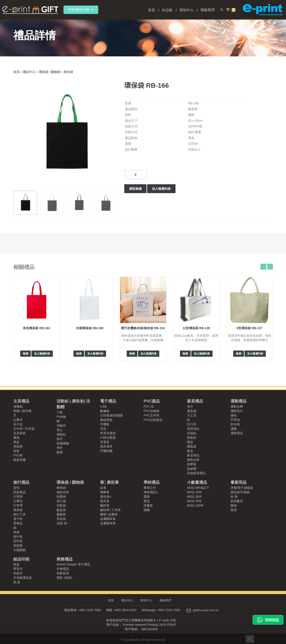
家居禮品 (195, 401)
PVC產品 (152, 401)
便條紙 (18, 406)
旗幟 (147, 510)
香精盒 (18, 523)
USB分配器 (108, 438)
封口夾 (192, 424)
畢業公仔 (150, 488)
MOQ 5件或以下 (198, 488)
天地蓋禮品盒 (23, 578)
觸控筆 (105, 505)
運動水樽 (237, 406)
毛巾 (190, 406)
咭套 (16, 451)
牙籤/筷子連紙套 (242, 488)
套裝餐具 (237, 501)
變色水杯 (193, 460)
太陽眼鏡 (20, 550)
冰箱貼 (192, 433)
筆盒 (16, 442)
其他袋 (61, 519)
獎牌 (147, 497)
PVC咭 (18, 455)
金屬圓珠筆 (108, 519)
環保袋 (18, 510)
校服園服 (63, 443)
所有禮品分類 (81, 10)
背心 (60, 430)
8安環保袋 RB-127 (250, 328)
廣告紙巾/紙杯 (240, 492)
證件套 (18, 541)
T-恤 (59, 412)
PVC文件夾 (151, 415)
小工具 (192, 415)
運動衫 (61, 434)
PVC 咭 (149, 406)
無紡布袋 (63, 492)
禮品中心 (30, 72)
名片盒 (18, 424)
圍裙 (234, 505)
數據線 (105, 411)
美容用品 (193, 429)
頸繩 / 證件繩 (22, 411)
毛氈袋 (61, 505)
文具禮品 (21, 401)
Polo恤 (61, 417)
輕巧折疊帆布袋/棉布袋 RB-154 (143, 328)
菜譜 (234, 510)
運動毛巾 (237, 411)
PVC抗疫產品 (153, 420)
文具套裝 (20, 433)
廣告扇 (192, 411)
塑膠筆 (105, 492)
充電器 (105, 442)
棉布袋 (68, 72)
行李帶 (18, 505)
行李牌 (18, 497)
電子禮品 (108, 401)
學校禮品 (152, 482)
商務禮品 (65, 559)
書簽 (16, 438)
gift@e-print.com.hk (206, 610)
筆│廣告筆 (109, 482)
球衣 (60, 448)
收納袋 (18, 545)
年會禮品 (63, 569)
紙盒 (16, 564)
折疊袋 (61, 497)
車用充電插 (108, 433)
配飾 (60, 452)
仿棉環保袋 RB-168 (90, 328)
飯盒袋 (61, 510)
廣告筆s (106, 497)
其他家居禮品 (196, 473)
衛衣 (60, 439)
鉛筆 (103, 488)
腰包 (234, 415)
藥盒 (190, 442)
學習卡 (18, 569)
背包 (16, 488)
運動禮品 (239, 401)
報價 (26, 354)
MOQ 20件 (194, 492)
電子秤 (18, 519)
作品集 (167, 10)
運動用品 (237, 433)
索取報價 (135, 189)
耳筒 (103, 429)
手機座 (105, 424)
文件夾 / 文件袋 (24, 429)
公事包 (18, 501)
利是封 (18, 573)
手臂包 (235, 420)
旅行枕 (18, 537)
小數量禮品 (197, 482)
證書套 (148, 505)
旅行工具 (20, 514)
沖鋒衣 (61, 426)
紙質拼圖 (20, 460)
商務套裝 (63, 573)
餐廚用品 (239, 482)
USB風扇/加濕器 (111, 415)
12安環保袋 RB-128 (196, 328)
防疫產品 (20, 492)
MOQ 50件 (194, 501)
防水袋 (235, 424)
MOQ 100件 (195, 505)
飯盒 (190, 451)
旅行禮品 (21, 482)
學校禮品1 (151, 492)
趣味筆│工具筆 (110, 510)
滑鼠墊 (18, 446)
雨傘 (16, 532)
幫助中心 (187, 10)
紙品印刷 (21, 559)
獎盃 (147, 501)
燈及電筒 (106, 446)
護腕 (234, 429)
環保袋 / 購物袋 (50, 72)
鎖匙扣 (192, 438)
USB (103, 406)
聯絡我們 (208, 10)
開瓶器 (192, 446)
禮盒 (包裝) (64, 578)
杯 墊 (234, 497)
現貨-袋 (62, 523)
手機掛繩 (106, 451)
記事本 (18, 420)
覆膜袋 (61, 514)
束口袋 (61, 501)
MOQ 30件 (194, 497)
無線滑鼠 (106, 420)
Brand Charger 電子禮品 (73, 564)
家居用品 (193, 455)
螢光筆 (105, 501)
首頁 (152, 10)
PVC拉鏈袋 (151, 411)
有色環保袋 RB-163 (36, 328)
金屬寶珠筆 (108, 523)
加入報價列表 (161, 189)
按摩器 (192, 464)
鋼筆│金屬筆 (109, 514)
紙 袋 (17, 582)
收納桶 (192, 469)
